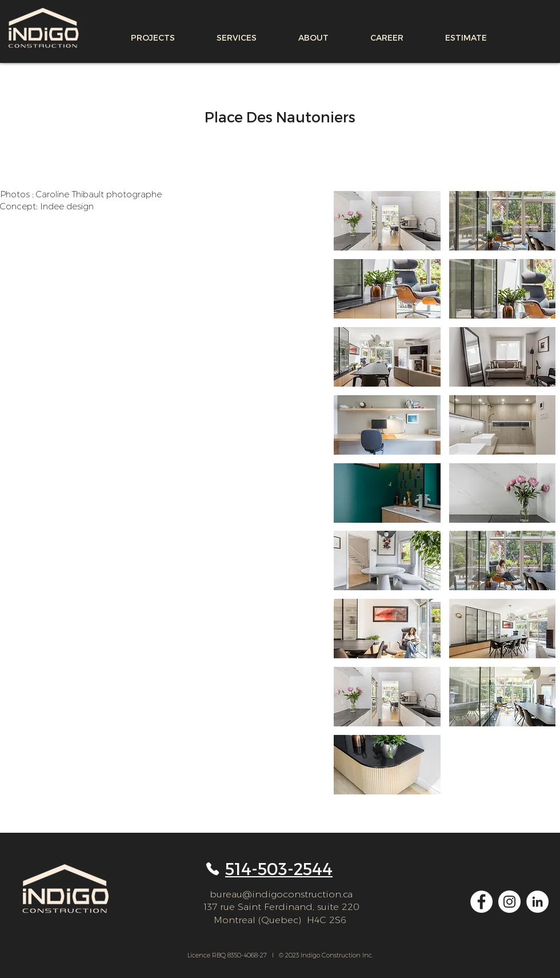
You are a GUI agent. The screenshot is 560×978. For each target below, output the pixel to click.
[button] (387, 221)
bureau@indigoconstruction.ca (281, 894)
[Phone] (212, 869)
